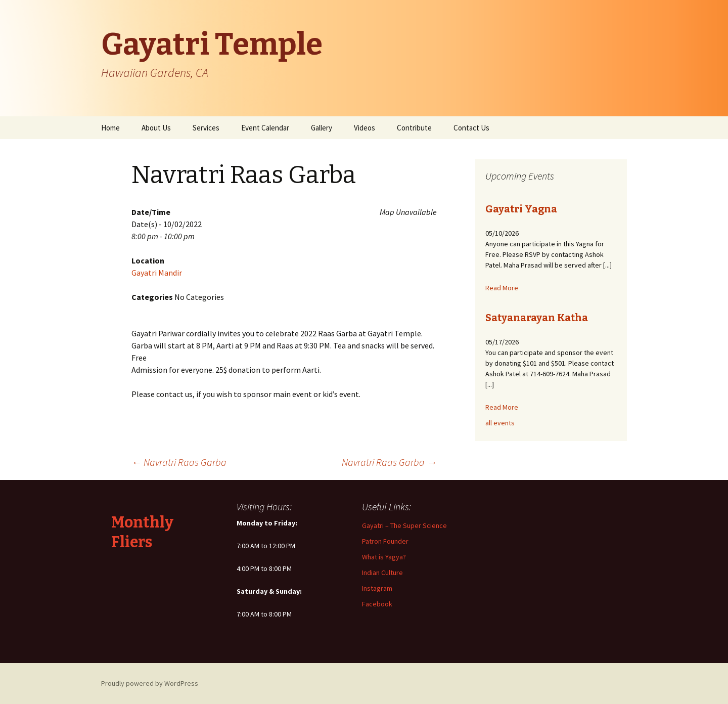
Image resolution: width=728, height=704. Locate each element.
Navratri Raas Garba (179, 462)
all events (500, 423)
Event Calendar (265, 128)
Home (110, 128)
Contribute (414, 128)
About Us (156, 128)
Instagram (377, 588)
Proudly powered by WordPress (150, 683)
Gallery (322, 128)
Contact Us (471, 128)
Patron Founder (385, 541)
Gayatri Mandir (157, 273)
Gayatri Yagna (521, 209)
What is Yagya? (384, 557)
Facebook (377, 604)
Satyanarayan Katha (537, 318)
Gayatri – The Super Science (404, 525)
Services (206, 128)
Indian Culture (382, 573)
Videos (365, 128)
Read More (502, 288)
